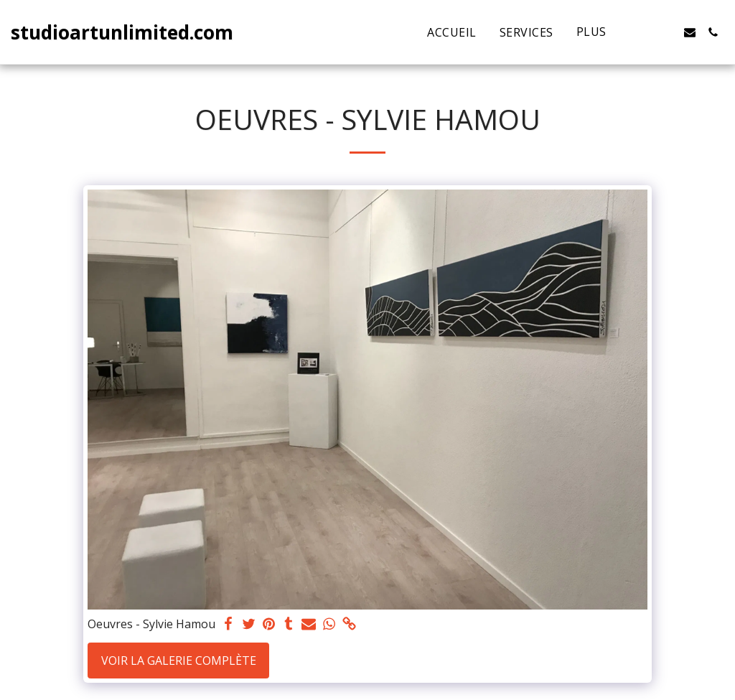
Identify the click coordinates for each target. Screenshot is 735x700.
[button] (644, 32)
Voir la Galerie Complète (179, 661)
